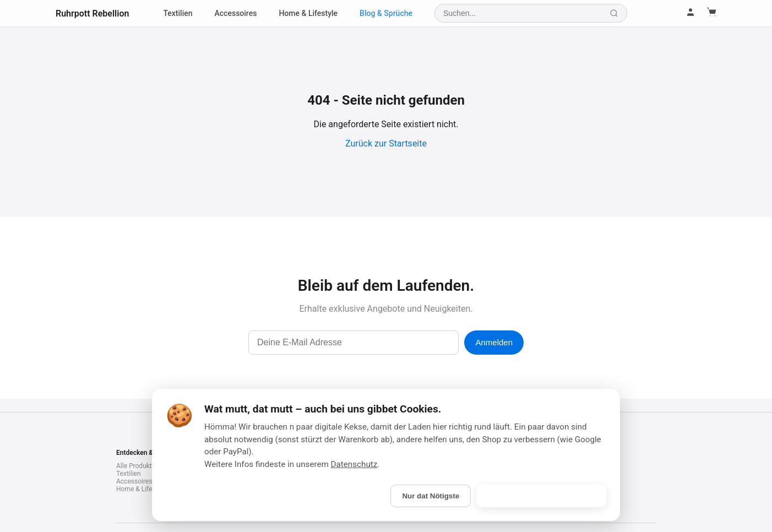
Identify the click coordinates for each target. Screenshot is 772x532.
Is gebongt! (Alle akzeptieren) (541, 496)
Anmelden (494, 342)
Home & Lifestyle (308, 13)
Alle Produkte (136, 466)
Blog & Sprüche (386, 13)
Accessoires (236, 13)
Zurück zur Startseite (386, 143)
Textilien (178, 13)
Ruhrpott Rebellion (92, 13)
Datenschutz (354, 464)
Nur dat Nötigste (431, 496)
